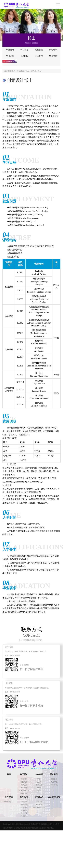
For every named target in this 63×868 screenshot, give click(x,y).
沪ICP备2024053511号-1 (45, 824)
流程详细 (39, 802)
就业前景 (39, 50)
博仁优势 (24, 779)
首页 (13, 71)
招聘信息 (24, 793)
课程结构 (53, 50)
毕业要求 (53, 56)
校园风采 (24, 782)
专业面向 (10, 50)
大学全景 (24, 788)
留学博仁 (24, 774)
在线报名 (39, 797)
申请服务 (24, 802)
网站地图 (50, 828)
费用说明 (10, 56)
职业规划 (24, 810)
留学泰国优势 (24, 791)
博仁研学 (24, 813)
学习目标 (24, 50)
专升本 (39, 782)
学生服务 (24, 797)
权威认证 (24, 785)
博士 (27, 71)
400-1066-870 (54, 797)
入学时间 (24, 56)
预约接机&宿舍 (39, 807)
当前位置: (8, 71)
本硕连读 (39, 785)
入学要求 (39, 56)
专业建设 (20, 71)
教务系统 (24, 816)
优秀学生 (54, 782)
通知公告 (54, 779)
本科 (39, 779)
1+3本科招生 (9, 802)
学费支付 (39, 805)
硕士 (39, 788)
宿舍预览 (24, 807)
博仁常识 (54, 785)
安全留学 (24, 805)
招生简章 (9, 797)
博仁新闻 (54, 774)
